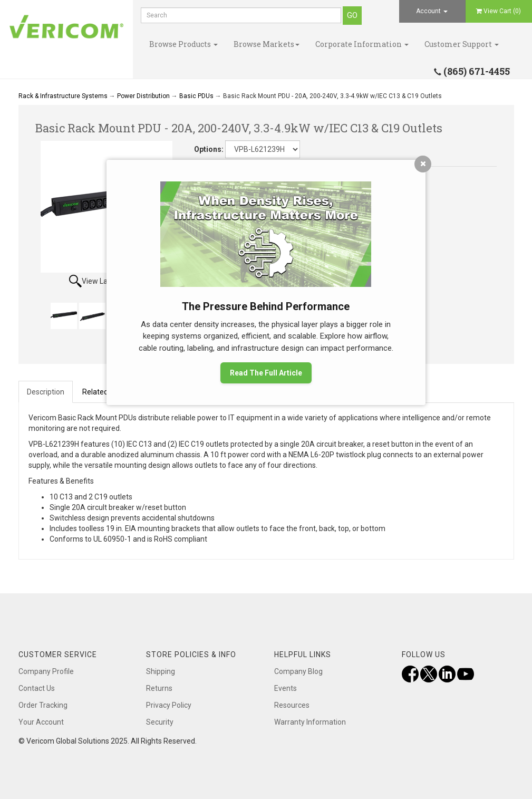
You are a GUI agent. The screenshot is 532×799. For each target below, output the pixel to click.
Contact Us (37, 688)
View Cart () (499, 11)
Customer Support (462, 44)
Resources (292, 705)
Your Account (41, 722)
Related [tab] (95, 392)
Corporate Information (362, 44)
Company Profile (46, 671)
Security (160, 722)
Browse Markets (267, 44)
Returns (159, 688)
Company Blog (298, 671)
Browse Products (183, 44)
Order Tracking (43, 705)
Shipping (161, 671)
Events (286, 688)
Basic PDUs (196, 96)
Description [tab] (46, 392)
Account (432, 11)
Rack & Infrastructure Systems (63, 96)
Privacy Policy (169, 705)
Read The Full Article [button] (266, 373)
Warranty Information (310, 722)
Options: (209, 149)
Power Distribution (143, 96)
